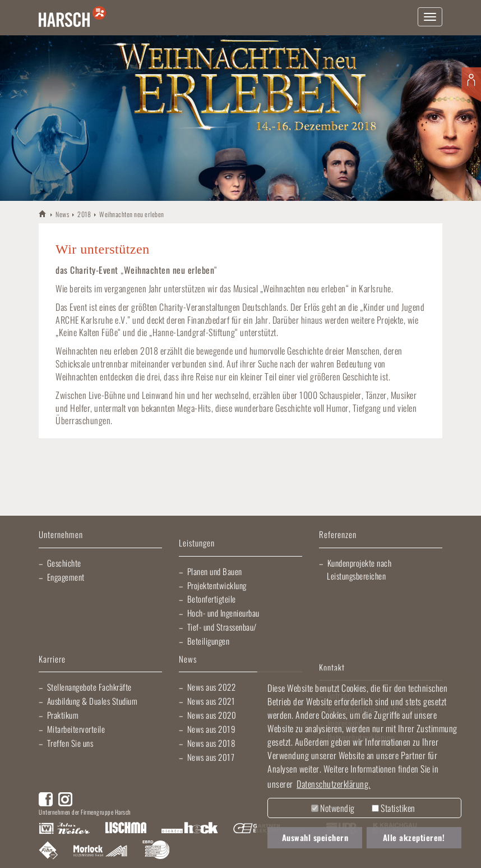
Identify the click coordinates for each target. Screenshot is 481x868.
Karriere (52, 660)
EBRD (156, 851)
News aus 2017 (211, 757)
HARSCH (43, 213)
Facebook (46, 799)
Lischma (126, 829)
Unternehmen (61, 535)
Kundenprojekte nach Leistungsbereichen (359, 569)
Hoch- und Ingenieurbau (223, 613)
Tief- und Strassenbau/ (222, 627)
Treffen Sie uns (70, 743)
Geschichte (64, 563)
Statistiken (394, 808)
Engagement (66, 577)
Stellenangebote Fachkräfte (89, 687)
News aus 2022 (212, 687)
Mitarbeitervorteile (76, 729)
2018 (84, 214)
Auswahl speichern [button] (315, 837)
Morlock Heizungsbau (100, 851)
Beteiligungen (209, 641)
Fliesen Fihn (48, 851)
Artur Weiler (64, 829)
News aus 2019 (212, 729)
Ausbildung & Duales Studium (92, 701)
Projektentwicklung (217, 585)
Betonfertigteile (212, 599)
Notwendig (333, 808)
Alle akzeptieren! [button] (414, 837)
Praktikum (63, 715)
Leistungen (197, 543)
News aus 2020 (212, 715)
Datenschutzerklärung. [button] (334, 784)
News (62, 214)
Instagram (65, 799)
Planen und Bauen (215, 571)
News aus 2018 (211, 743)
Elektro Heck (190, 829)
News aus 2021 (211, 701)
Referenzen (338, 535)
